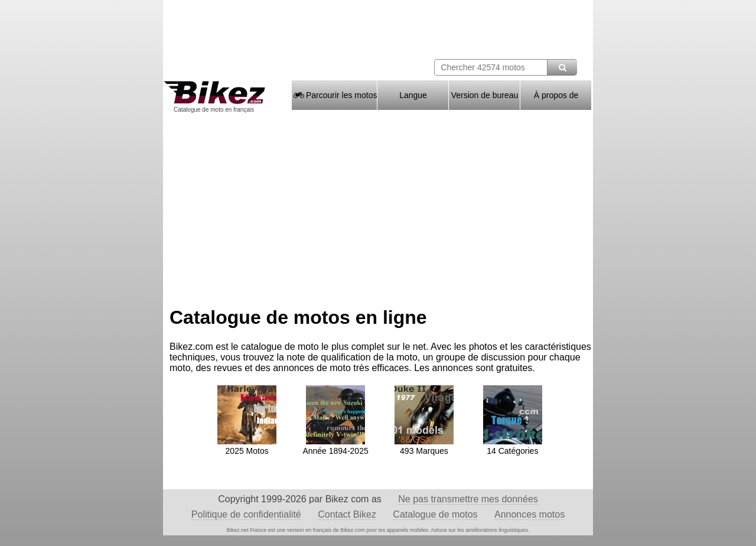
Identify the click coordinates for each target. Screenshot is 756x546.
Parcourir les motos (334, 95)
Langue (413, 95)
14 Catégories (513, 446)
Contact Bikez (347, 514)
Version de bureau (485, 95)
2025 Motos (247, 446)
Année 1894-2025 (335, 446)
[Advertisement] (378, 206)
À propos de (556, 95)
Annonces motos (529, 514)
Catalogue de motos (435, 514)
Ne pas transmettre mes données (468, 499)
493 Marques (424, 446)
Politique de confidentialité (246, 514)
